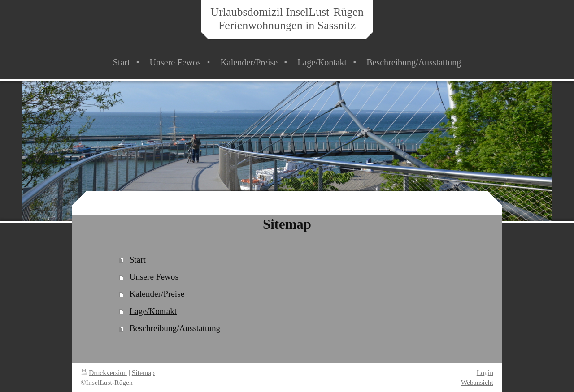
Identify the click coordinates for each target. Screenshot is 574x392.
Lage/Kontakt (153, 311)
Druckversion (104, 373)
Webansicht (477, 382)
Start (138, 260)
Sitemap (143, 373)
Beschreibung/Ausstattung (175, 328)
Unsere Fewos (154, 277)
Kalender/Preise (157, 294)
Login (485, 373)
